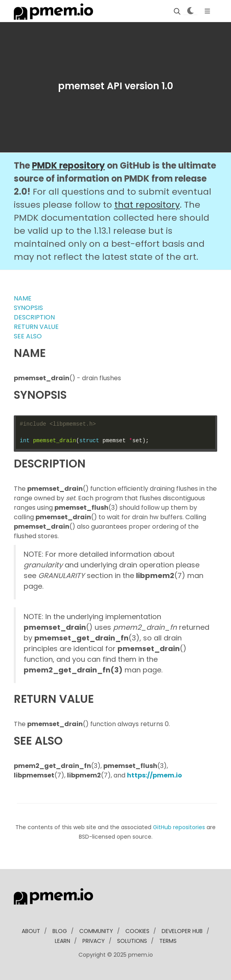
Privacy (94, 941)
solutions (132, 941)
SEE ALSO (28, 336)
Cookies (137, 931)
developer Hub (182, 931)
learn (62, 941)
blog (60, 931)
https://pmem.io (155, 775)
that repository (147, 205)
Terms (168, 941)
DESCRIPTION (34, 317)
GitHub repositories (179, 827)
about (31, 931)
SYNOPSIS (28, 308)
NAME (23, 298)
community (96, 931)
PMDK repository (68, 166)
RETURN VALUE (36, 327)
